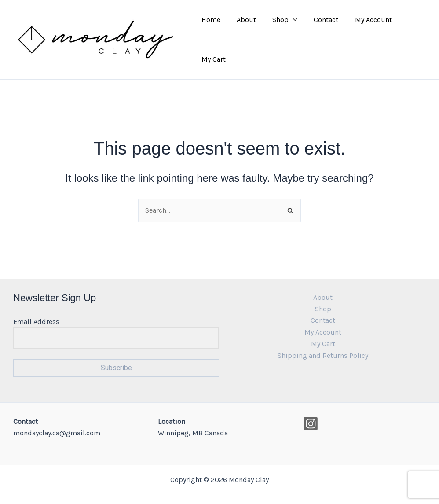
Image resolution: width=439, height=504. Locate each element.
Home (213, 32)
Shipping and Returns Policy (323, 341)
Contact (322, 32)
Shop (283, 33)
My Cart (411, 32)
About (246, 32)
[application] (291, 33)
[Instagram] (311, 410)
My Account (366, 32)
